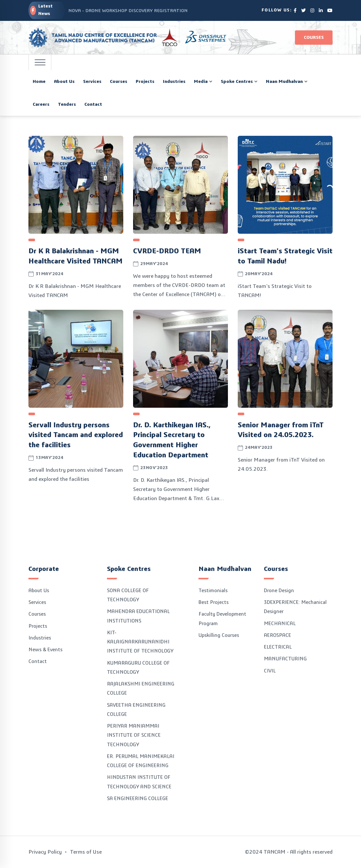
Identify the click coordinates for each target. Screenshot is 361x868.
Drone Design (279, 591)
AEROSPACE (277, 635)
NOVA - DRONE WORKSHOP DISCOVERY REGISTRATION (128, 11)
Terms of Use (86, 852)
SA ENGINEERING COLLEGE (138, 799)
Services (37, 602)
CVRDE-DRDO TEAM (167, 251)
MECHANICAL (280, 624)
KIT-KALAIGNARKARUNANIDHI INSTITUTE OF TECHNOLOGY (140, 642)
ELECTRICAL (278, 647)
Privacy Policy (45, 852)
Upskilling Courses (219, 635)
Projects (38, 626)
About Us (39, 591)
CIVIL (270, 671)
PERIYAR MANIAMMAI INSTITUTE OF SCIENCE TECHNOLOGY (134, 735)
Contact (38, 662)
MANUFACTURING (285, 659)
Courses (314, 38)
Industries (40, 638)
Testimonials (213, 591)
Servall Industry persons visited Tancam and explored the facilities (76, 435)
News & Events (45, 650)
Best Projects (214, 602)
